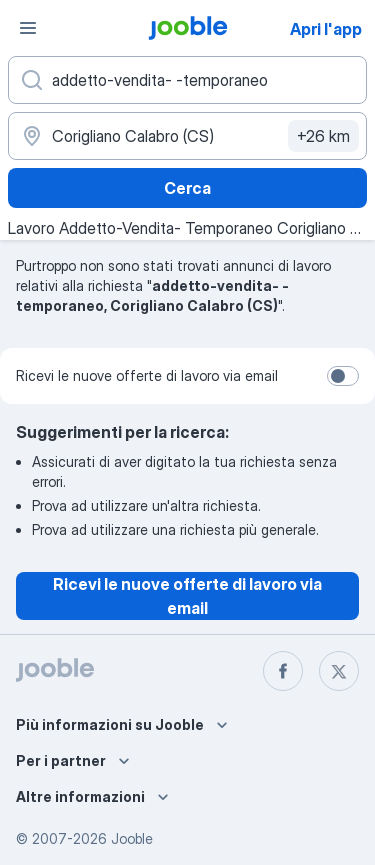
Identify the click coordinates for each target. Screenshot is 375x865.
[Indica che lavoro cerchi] (187, 80)
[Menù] (28, 28)
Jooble (132, 838)
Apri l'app (326, 29)
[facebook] (283, 671)
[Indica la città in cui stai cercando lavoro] (187, 136)
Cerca (187, 188)
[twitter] (339, 671)
